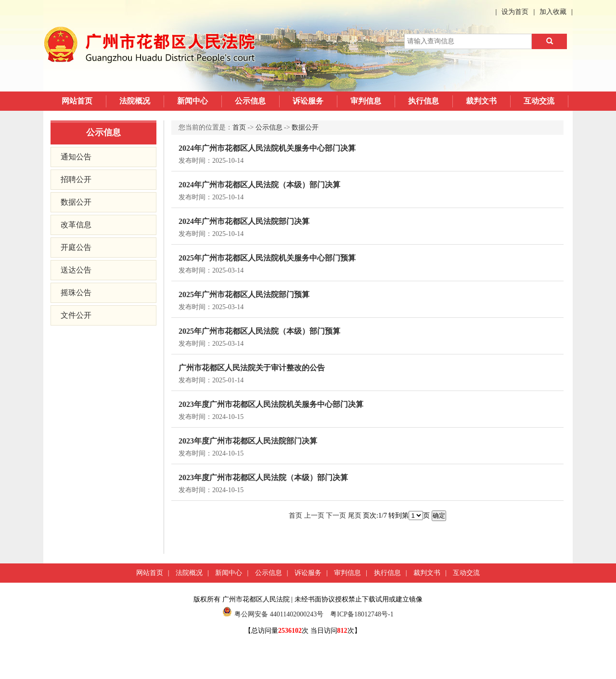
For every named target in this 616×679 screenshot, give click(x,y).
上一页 (314, 516)
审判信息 (366, 101)
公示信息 (250, 101)
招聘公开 (76, 179)
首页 (239, 127)
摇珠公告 (76, 293)
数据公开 (76, 202)
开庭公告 (76, 247)
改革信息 (76, 225)
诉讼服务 (308, 101)
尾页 (355, 516)
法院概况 (135, 101)
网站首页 (77, 101)
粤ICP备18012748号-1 (362, 614)
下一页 (336, 516)
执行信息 (423, 101)
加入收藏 (553, 12)
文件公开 (76, 315)
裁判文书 (481, 101)
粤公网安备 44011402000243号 (273, 614)
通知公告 (76, 157)
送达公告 (76, 270)
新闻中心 (192, 101)
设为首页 (515, 12)
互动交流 (539, 101)
